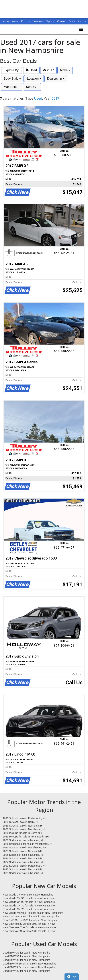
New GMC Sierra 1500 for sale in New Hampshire (31, 916)
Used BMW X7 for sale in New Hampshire (26, 971)
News (15, 21)
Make (65, 70)
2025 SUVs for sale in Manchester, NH (25, 848)
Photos (82, 21)
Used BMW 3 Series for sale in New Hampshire (30, 967)
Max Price (12, 87)
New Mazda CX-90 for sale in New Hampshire (29, 902)
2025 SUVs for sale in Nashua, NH (22, 851)
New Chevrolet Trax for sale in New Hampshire (29, 927)
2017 (48, 70)
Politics (26, 21)
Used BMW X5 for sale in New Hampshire (26, 956)
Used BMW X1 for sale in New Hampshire (26, 960)
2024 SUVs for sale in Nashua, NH (22, 858)
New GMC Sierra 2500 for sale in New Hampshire (31, 920)
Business (39, 21)
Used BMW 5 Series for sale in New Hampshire (30, 964)
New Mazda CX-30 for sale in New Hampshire (29, 906)
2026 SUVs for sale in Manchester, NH (25, 829)
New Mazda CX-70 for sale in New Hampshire (29, 909)
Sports (51, 21)
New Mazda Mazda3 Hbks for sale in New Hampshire (33, 913)
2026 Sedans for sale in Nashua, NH (23, 840)
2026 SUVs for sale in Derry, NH (21, 822)
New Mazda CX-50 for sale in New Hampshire (29, 898)
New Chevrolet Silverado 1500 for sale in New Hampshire (29, 924)
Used (31, 70)
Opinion (62, 21)
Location (34, 79)
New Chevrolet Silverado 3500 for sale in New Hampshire (29, 931)
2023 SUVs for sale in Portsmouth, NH (25, 866)
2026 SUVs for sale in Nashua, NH (22, 826)
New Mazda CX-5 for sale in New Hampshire (28, 895)
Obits (72, 21)
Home (5, 21)
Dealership (56, 79)
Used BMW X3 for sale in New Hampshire (26, 953)
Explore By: (12, 70)
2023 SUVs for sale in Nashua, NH (22, 869)
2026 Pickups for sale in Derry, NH (22, 833)
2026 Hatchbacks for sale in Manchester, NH (28, 844)
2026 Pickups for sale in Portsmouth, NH (26, 837)
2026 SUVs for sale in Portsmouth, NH (25, 818)
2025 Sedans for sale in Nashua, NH (23, 855)
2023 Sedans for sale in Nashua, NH (23, 873)
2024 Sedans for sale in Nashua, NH (23, 862)
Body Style (12, 79)
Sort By (32, 87)
